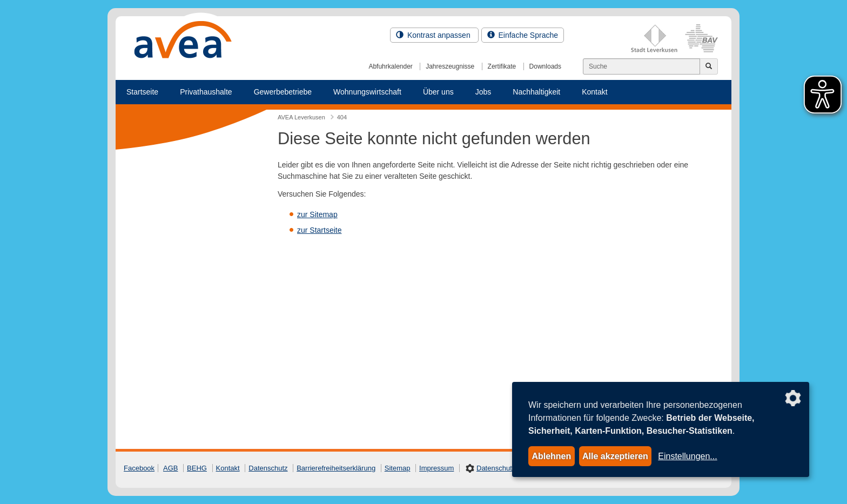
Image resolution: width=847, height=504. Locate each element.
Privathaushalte (206, 92)
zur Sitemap (317, 214)
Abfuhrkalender (390, 66)
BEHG (197, 468)
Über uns (438, 92)
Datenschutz (268, 468)
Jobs (483, 92)
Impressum (436, 468)
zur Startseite (319, 230)
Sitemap (398, 468)
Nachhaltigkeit (536, 92)
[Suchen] (641, 66)
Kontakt (594, 92)
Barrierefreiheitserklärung (336, 468)
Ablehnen (551, 456)
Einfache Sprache (523, 35)
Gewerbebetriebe (283, 92)
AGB (170, 468)
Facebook (139, 468)
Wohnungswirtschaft (367, 92)
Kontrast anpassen (434, 35)
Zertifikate (502, 66)
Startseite (142, 92)
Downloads (545, 66)
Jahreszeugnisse (450, 66)
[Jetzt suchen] (709, 66)
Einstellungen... (687, 456)
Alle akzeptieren (615, 456)
